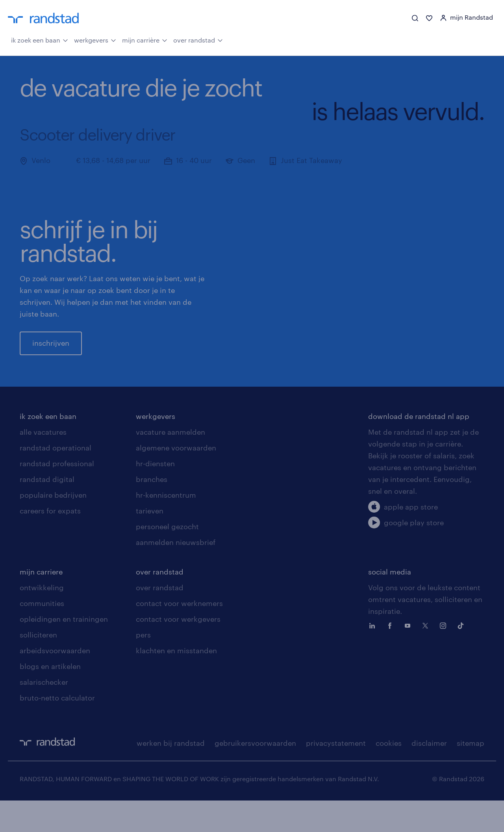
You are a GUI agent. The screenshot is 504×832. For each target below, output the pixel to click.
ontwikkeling (42, 619)
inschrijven (51, 359)
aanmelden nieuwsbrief (176, 574)
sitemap (471, 775)
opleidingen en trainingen (64, 650)
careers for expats (50, 542)
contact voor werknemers (179, 635)
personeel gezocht (167, 558)
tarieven (150, 542)
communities (42, 635)
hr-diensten (155, 495)
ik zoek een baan (40, 39)
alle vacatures (43, 463)
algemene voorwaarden (176, 479)
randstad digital (47, 511)
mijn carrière (145, 39)
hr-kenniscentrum (166, 526)
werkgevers (95, 39)
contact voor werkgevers (178, 650)
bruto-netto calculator (57, 729)
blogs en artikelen (50, 698)
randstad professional (57, 495)
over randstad (198, 39)
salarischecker (44, 713)
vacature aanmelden (170, 463)
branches (152, 511)
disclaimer (429, 775)
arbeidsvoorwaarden (55, 682)
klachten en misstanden (176, 682)
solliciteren (38, 666)
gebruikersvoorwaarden (255, 775)
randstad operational (56, 479)
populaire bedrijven (53, 526)
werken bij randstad (171, 775)
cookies (389, 775)
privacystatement (336, 775)
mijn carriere (41, 603)
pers (143, 666)
